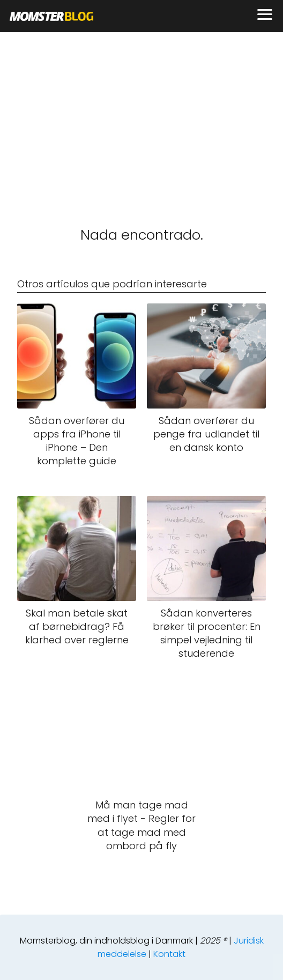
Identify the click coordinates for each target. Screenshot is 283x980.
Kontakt (169, 954)
